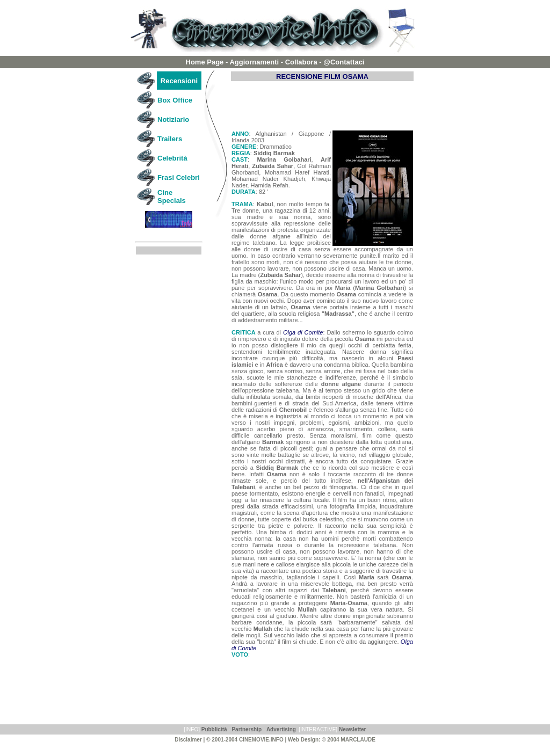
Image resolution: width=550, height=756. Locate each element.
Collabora (301, 62)
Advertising (281, 729)
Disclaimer (188, 740)
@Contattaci (344, 62)
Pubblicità (214, 729)
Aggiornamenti (254, 62)
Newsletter (353, 729)
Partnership (247, 729)
